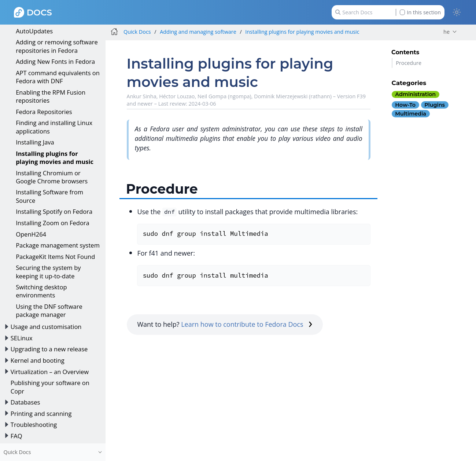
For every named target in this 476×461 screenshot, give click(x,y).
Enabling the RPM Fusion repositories (51, 96)
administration (415, 94)
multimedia (411, 114)
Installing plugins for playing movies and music (55, 158)
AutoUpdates (34, 31)
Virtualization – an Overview (50, 372)
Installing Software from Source (49, 196)
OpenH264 (31, 234)
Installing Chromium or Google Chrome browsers (52, 177)
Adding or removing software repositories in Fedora (57, 46)
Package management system (58, 245)
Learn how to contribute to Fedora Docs (247, 324)
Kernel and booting (38, 360)
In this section (420, 12)
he (447, 32)
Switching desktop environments (41, 291)
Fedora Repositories (44, 112)
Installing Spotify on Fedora (54, 211)
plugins (435, 105)
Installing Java (35, 142)
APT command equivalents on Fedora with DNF (58, 77)
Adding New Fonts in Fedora (55, 61)
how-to (405, 105)
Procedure (409, 63)
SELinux (22, 338)
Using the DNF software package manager (49, 310)
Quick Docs (137, 32)
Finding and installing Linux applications (54, 127)
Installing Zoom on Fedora (53, 223)
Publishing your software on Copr (50, 387)
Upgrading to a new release (49, 349)
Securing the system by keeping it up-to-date (48, 272)
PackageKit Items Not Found (55, 257)
